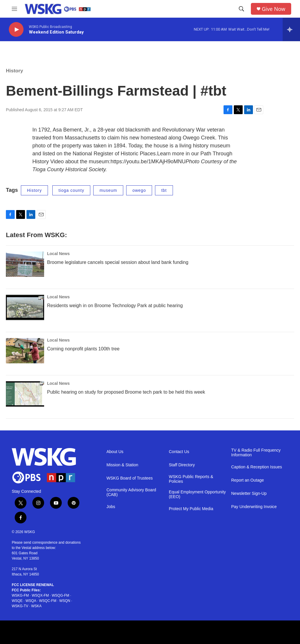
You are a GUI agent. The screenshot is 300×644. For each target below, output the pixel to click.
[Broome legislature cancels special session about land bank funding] (25, 264)
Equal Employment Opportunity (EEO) (197, 494)
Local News (58, 254)
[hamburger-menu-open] (14, 9)
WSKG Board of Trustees (130, 478)
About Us (115, 452)
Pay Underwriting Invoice (254, 507)
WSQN (65, 601)
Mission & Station (122, 465)
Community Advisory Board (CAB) (131, 492)
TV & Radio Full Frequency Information (256, 453)
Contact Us (179, 452)
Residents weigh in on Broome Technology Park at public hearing (115, 306)
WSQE (17, 601)
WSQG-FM (60, 595)
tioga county (71, 190)
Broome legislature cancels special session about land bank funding (118, 262)
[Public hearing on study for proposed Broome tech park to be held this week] (25, 394)
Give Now (274, 9)
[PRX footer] (73, 632)
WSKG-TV (20, 606)
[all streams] (291, 29)
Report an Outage (247, 480)
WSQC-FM (48, 601)
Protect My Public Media (191, 509)
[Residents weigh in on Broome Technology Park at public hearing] (25, 307)
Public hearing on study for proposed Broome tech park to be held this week (126, 392)
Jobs (111, 507)
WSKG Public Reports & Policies (191, 479)
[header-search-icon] (241, 9)
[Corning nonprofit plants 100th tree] (25, 351)
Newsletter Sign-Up (249, 494)
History (15, 71)
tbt (164, 190)
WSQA (31, 601)
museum (108, 190)
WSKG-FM (20, 595)
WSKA (36, 606)
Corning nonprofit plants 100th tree (83, 349)
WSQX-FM (40, 595)
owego (139, 190)
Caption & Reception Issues (257, 467)
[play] (16, 30)
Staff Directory (182, 465)
